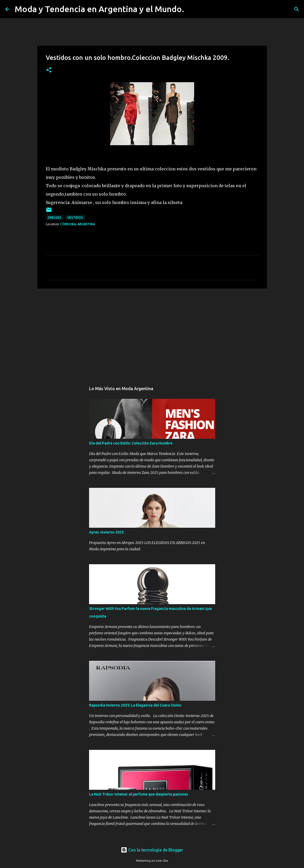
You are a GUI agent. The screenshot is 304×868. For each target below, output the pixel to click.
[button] (49, 70)
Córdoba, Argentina (78, 224)
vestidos (75, 218)
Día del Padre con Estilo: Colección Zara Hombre (131, 443)
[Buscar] (192, 9)
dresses (55, 218)
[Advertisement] (152, 333)
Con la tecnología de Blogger (152, 850)
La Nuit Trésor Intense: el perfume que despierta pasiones (138, 794)
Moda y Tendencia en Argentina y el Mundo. (99, 9)
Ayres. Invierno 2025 (106, 532)
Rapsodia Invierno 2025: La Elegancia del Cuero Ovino (135, 705)
